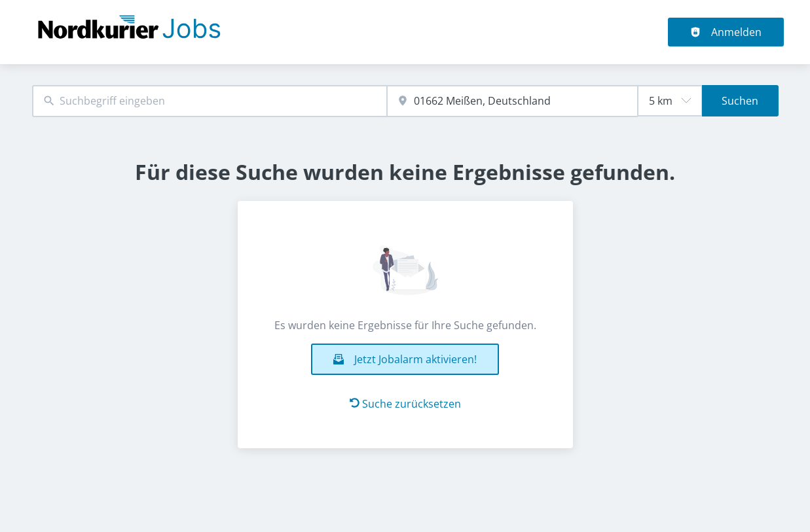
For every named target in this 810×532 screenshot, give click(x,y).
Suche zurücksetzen (405, 404)
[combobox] (210, 101)
